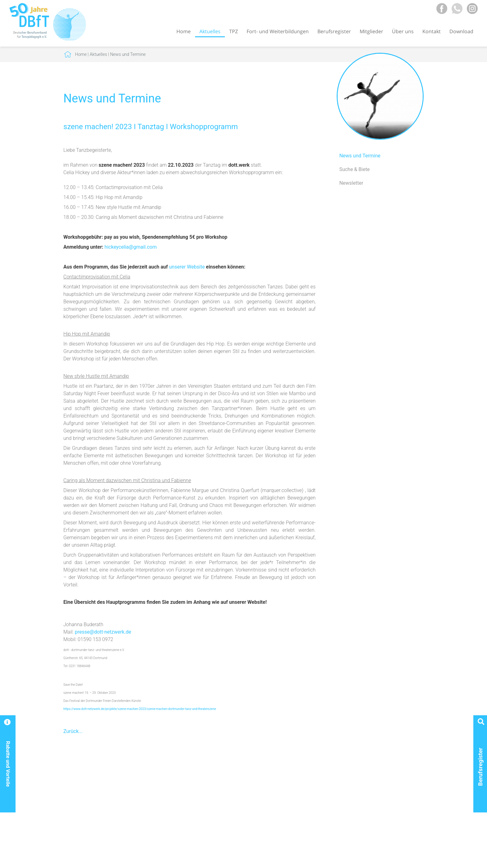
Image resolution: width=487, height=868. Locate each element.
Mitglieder (371, 31)
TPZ (234, 31)
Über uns (403, 31)
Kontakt (432, 31)
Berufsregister (334, 31)
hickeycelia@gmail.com (131, 247)
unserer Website (187, 267)
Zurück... (73, 731)
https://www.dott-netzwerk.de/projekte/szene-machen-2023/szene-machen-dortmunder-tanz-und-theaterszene (140, 709)
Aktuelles (210, 31)
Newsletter (351, 183)
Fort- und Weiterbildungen (278, 31)
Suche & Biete (354, 169)
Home (184, 31)
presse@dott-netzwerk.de (103, 632)
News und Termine (128, 54)
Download (461, 31)
